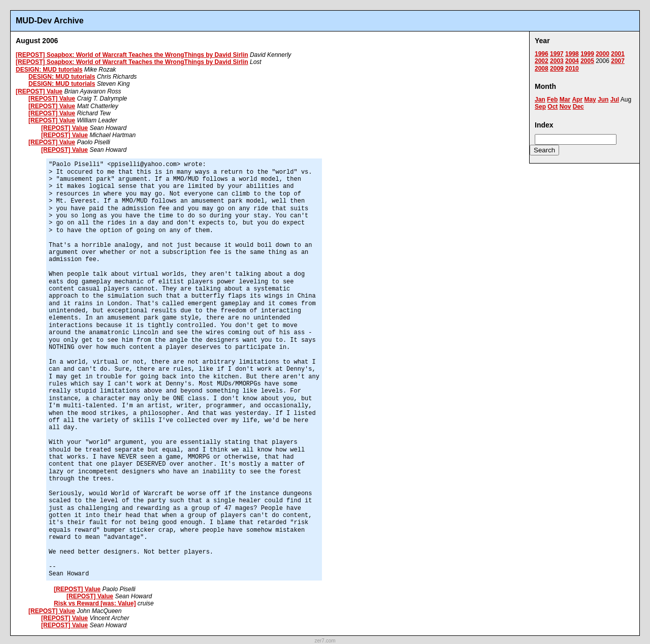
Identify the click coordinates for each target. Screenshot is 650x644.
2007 (618, 61)
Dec (578, 107)
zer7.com (325, 641)
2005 (587, 61)
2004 (572, 61)
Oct (552, 107)
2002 (542, 61)
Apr (577, 100)
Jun (603, 100)
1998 (572, 54)
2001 (618, 54)
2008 (542, 69)
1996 (542, 54)
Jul (615, 100)
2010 (572, 69)
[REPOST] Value (39, 91)
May (590, 100)
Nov (565, 107)
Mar (565, 100)
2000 (603, 54)
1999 (587, 54)
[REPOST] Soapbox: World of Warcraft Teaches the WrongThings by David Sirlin (132, 55)
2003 (557, 61)
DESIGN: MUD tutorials (49, 70)
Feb (552, 100)
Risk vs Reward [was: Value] (95, 603)
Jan (540, 100)
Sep (540, 107)
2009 (557, 69)
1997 (557, 54)
